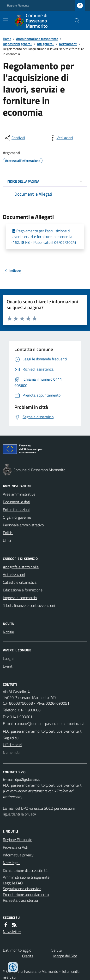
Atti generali (46, 44)
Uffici (7, 540)
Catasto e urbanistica (20, 582)
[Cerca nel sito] (75, 21)
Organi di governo (17, 517)
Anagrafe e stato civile (21, 567)
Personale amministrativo (23, 525)
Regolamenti (68, 44)
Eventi (8, 666)
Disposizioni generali (18, 44)
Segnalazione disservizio (22, 889)
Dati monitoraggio (17, 950)
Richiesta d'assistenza (20, 900)
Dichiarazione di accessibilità (25, 870)
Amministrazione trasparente (37, 39)
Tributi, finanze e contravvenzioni (29, 605)
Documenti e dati (16, 502)
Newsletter (12, 932)
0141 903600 (29, 710)
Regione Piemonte (18, 6)
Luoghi (8, 658)
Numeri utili (12, 752)
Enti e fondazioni (16, 510)
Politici (8, 533)
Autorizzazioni (14, 575)
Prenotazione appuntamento (26, 894)
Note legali (12, 863)
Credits (28, 956)
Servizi (57, 950)
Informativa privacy (18, 855)
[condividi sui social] (14, 138)
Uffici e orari (12, 745)
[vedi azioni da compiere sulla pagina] (61, 138)
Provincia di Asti (15, 847)
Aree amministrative (19, 494)
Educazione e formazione (23, 590)
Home (7, 39)
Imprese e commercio (20, 598)
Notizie (8, 632)
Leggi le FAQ (13, 883)
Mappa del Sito (65, 956)
